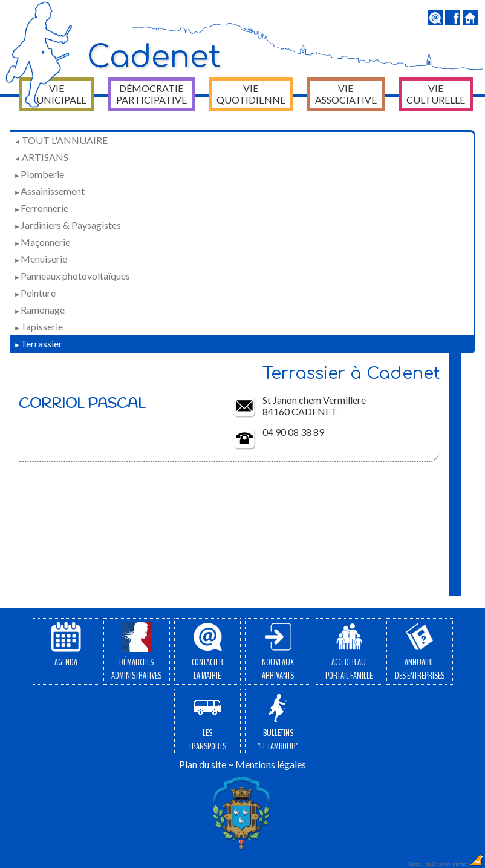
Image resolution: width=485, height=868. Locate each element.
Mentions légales (271, 764)
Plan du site (203, 764)
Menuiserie (41, 259)
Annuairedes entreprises (420, 652)
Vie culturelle (436, 94)
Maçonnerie (42, 242)
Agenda (66, 645)
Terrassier (38, 344)
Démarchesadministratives (136, 652)
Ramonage (39, 310)
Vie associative (346, 94)
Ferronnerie (41, 208)
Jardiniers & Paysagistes (67, 225)
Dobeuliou (420, 864)
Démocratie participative (151, 94)
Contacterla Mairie (207, 652)
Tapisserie (38, 327)
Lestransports (207, 723)
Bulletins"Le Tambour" (278, 723)
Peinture (35, 293)
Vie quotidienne (251, 94)
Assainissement (49, 191)
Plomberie (39, 174)
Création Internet (458, 864)
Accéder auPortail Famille (349, 652)
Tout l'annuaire (61, 140)
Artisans (41, 157)
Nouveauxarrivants (278, 652)
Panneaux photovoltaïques (72, 276)
